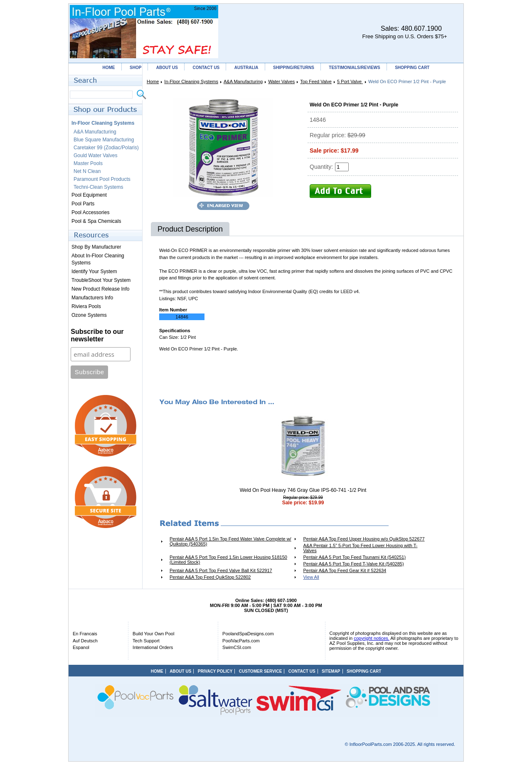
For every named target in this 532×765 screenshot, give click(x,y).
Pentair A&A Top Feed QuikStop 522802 (210, 577)
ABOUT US (167, 68)
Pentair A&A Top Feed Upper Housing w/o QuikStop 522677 (364, 539)
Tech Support (146, 641)
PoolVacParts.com (241, 641)
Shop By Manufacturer (96, 247)
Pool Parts (83, 204)
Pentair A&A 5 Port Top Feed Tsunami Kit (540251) (354, 557)
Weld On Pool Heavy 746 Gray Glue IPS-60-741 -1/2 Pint (303, 490)
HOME (109, 68)
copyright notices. (372, 638)
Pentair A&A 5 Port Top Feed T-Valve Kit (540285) (353, 564)
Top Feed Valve (316, 81)
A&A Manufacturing (243, 81)
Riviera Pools (86, 306)
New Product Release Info (100, 289)
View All (311, 577)
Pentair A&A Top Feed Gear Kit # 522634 (345, 570)
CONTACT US (206, 68)
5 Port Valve (350, 81)
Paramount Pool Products (102, 179)
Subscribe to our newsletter (97, 335)
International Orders (153, 647)
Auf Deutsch (85, 641)
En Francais (85, 634)
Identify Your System (94, 271)
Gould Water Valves (95, 155)
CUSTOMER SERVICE (261, 671)
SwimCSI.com (237, 647)
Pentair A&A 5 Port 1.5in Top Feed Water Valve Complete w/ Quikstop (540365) (230, 541)
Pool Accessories (90, 212)
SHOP (135, 68)
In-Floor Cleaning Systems (191, 81)
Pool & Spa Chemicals (96, 221)
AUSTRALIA (246, 68)
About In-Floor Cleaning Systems (98, 259)
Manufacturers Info (92, 298)
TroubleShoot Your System (101, 280)
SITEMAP (331, 671)
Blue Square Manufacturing (104, 140)
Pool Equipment (89, 195)
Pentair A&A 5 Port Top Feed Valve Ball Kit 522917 (221, 570)
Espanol (81, 647)
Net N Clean (87, 171)
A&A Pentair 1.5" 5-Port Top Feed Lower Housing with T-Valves (360, 548)
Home (153, 81)
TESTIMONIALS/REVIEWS (354, 68)
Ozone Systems (89, 315)
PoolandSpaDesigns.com (248, 634)
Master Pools (88, 163)
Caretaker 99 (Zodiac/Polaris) (106, 148)
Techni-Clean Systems (98, 187)
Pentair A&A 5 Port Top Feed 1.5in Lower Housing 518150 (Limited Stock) (228, 560)
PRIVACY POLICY (215, 671)
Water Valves (281, 81)
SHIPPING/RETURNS (294, 68)
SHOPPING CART (412, 68)
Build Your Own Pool (153, 634)
